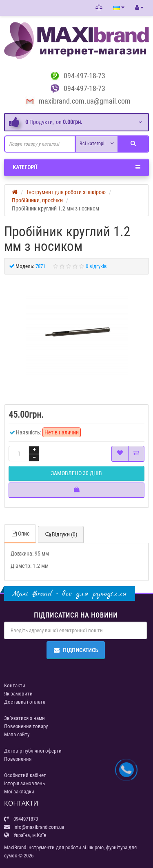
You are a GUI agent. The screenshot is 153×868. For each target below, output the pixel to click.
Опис (20, 534)
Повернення (18, 759)
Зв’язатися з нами (24, 718)
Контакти (15, 685)
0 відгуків (96, 266)
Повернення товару (26, 726)
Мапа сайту (17, 734)
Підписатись (76, 650)
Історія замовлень (24, 783)
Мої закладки (19, 792)
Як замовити (18, 694)
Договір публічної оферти (33, 751)
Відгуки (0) (61, 534)
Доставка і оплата (25, 702)
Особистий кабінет (25, 775)
